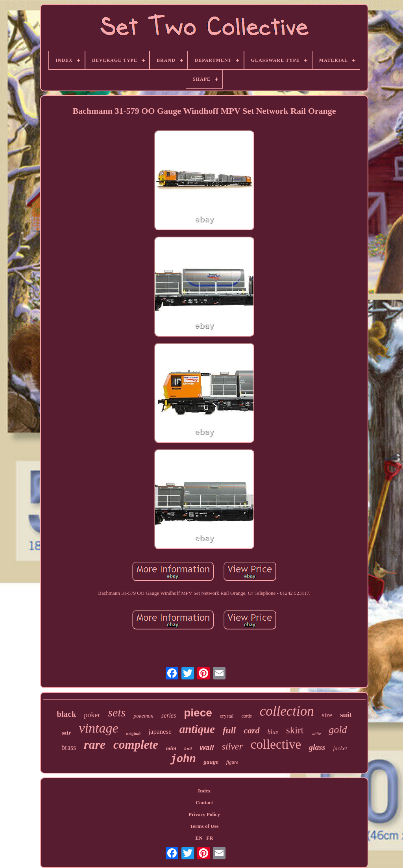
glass (317, 747)
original (134, 733)
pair (66, 734)
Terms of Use (204, 826)
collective (276, 744)
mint (171, 749)
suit (346, 715)
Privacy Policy (204, 814)
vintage (98, 728)
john (183, 759)
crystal (227, 716)
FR (210, 838)
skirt (295, 730)
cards (246, 716)
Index (204, 791)
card (251, 730)
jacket (340, 748)
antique (197, 729)
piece (198, 713)
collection (287, 711)
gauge (211, 762)
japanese (160, 732)
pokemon (143, 716)
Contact (204, 802)
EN (199, 838)
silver (232, 746)
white (316, 733)
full (229, 730)
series (169, 715)
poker (92, 715)
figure (232, 762)
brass (69, 748)
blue (273, 732)
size (327, 715)
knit (188, 749)
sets (117, 712)
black (66, 714)
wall (207, 747)
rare (95, 744)
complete (136, 745)
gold (338, 730)
